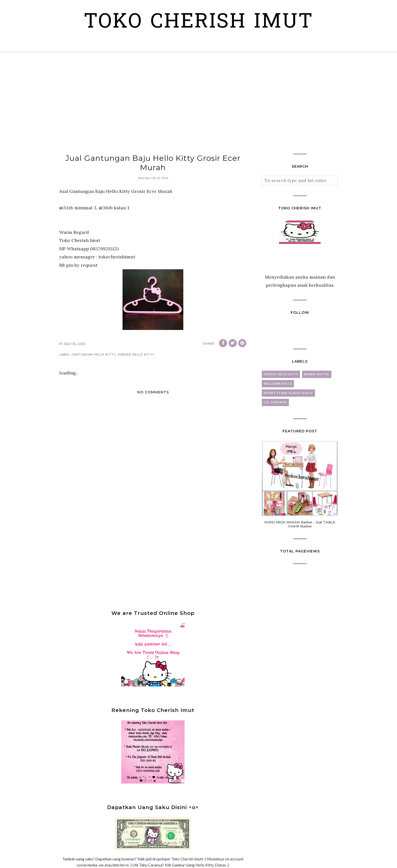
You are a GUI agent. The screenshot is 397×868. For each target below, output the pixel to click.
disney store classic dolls (288, 393)
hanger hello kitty (136, 354)
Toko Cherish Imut (199, 23)
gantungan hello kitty (94, 354)
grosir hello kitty (281, 374)
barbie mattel (317, 374)
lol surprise (275, 402)
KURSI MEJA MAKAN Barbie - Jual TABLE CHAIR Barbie (300, 524)
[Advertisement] (198, 103)
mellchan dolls (278, 384)
